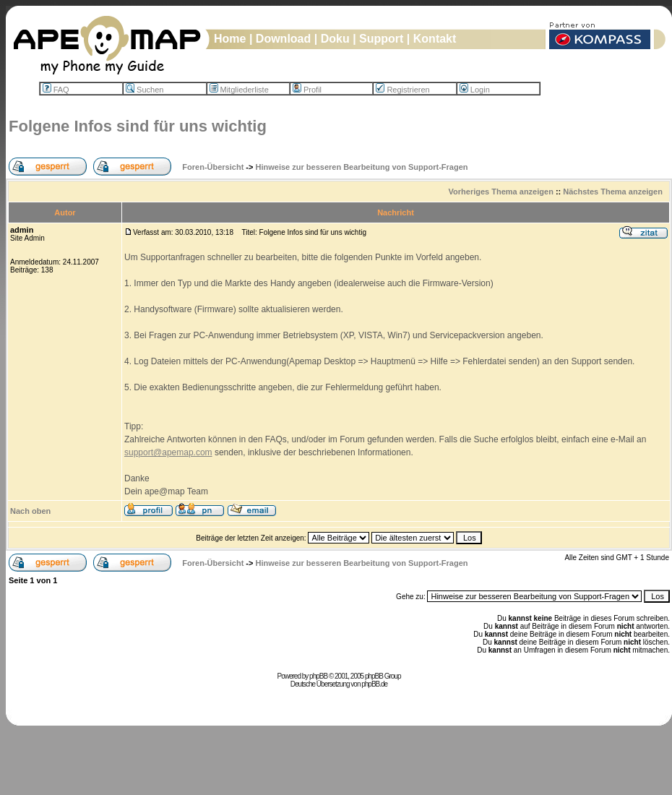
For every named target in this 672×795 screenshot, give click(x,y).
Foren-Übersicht (213, 167)
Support (381, 39)
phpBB (318, 676)
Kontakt (435, 39)
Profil (307, 90)
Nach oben (30, 511)
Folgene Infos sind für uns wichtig (138, 126)
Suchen (145, 90)
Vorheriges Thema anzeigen (501, 192)
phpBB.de (374, 684)
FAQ (56, 90)
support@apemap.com (168, 452)
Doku (335, 39)
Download (283, 39)
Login (475, 90)
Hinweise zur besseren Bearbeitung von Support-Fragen (362, 167)
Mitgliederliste (239, 90)
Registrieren (402, 90)
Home (230, 39)
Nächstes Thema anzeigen (613, 192)
